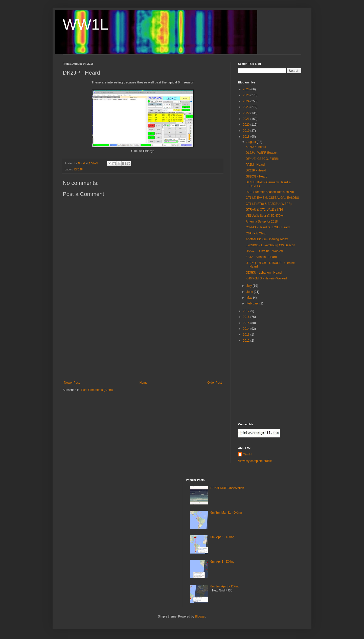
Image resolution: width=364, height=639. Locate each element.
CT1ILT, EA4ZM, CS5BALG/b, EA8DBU (272, 198)
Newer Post (72, 383)
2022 (247, 113)
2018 (247, 137)
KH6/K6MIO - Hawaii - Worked (266, 278)
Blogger (200, 616)
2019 (247, 131)
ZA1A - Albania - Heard (261, 257)
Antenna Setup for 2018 (262, 222)
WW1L (85, 24)
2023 (247, 107)
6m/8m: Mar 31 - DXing (226, 513)
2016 (247, 317)
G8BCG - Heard (256, 177)
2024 (247, 101)
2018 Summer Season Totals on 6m (270, 192)
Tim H (247, 454)
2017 (247, 311)
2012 (247, 341)
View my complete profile (255, 461)
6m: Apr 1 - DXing (222, 562)
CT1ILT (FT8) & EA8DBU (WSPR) (269, 204)
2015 (247, 323)
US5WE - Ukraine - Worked (264, 251)
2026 (247, 89)
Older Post (214, 383)
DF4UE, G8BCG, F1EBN (263, 159)
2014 (247, 329)
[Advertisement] (143, 343)
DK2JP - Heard (256, 170)
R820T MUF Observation (227, 488)
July (250, 286)
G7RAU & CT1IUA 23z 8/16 (264, 210)
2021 (247, 119)
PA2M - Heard (255, 165)
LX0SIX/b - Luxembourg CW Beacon (270, 245)
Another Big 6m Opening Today (267, 239)
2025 (247, 95)
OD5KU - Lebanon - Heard (264, 273)
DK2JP (79, 169)
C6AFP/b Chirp (256, 233)
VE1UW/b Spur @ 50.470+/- (265, 216)
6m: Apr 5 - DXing (222, 537)
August (252, 142)
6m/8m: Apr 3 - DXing (225, 586)
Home (144, 383)
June (250, 292)
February (253, 303)
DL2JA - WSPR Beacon (262, 153)
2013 (247, 335)
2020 (247, 125)
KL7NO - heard (256, 147)
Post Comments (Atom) (97, 390)
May (250, 298)
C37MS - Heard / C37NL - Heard (268, 227)
